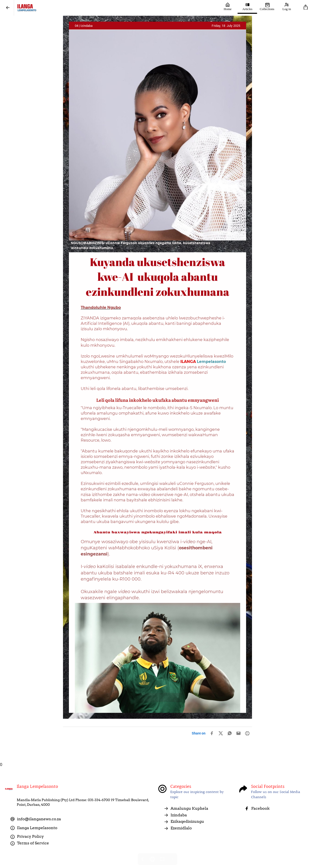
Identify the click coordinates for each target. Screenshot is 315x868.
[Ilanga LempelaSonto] (116, 8)
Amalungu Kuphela (186, 808)
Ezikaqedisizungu (184, 822)
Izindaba (175, 815)
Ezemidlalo (178, 828)
